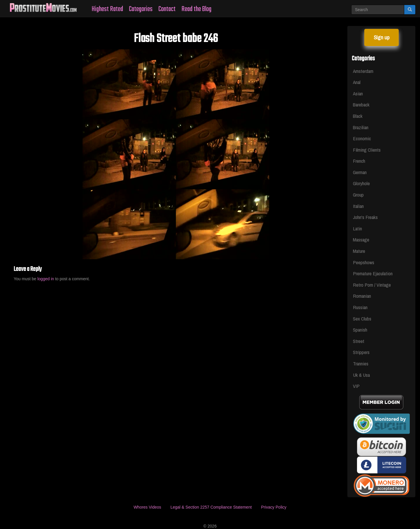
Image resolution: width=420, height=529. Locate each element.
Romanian (362, 296)
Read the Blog (196, 9)
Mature (359, 251)
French (359, 161)
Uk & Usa (361, 375)
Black (358, 116)
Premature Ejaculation (373, 273)
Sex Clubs (362, 319)
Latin (357, 228)
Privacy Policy (274, 507)
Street (359, 341)
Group (358, 195)
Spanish (360, 330)
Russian (360, 307)
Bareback (361, 105)
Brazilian (361, 127)
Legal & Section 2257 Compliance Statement (211, 507)
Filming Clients (367, 150)
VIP (356, 386)
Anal (357, 82)
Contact (167, 9)
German (360, 172)
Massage (361, 240)
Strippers (361, 352)
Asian (358, 93)
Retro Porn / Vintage (372, 285)
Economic (362, 138)
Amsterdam (363, 71)
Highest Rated (107, 9)
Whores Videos (147, 507)
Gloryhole (361, 183)
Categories (141, 9)
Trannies (361, 364)
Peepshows (364, 262)
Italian (358, 206)
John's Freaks (365, 217)
